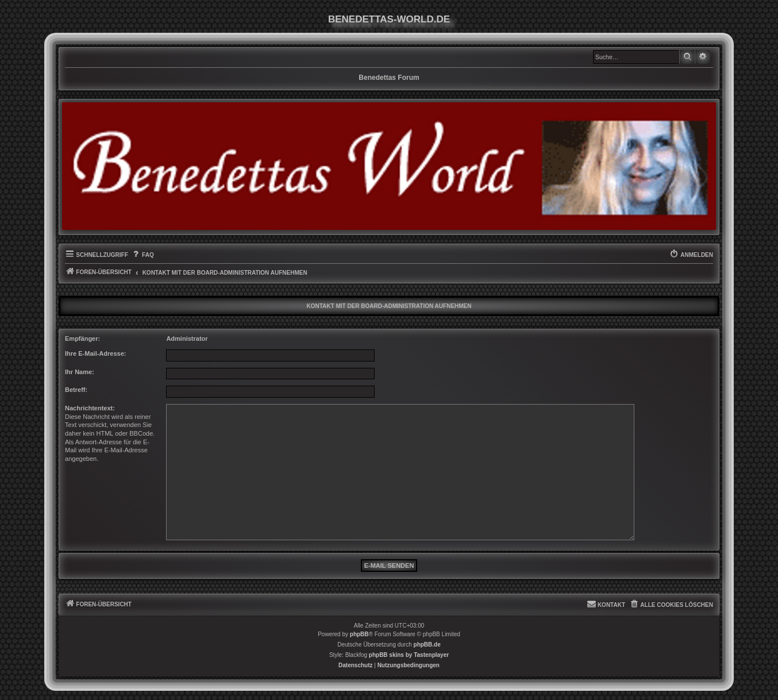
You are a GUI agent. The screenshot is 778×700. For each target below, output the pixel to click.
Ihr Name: (80, 372)
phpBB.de (427, 645)
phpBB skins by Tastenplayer (409, 655)
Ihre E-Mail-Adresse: (96, 353)
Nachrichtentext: (90, 408)
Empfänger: (82, 339)
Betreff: (76, 390)
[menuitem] (142, 255)
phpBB (359, 634)
